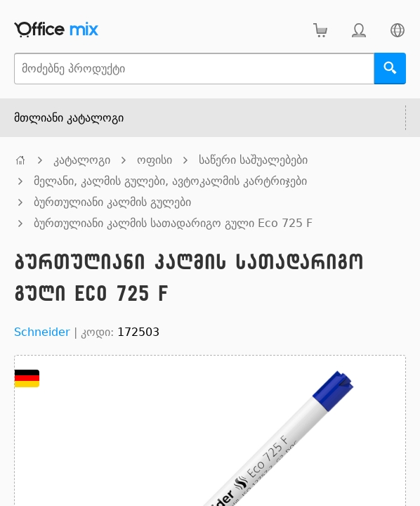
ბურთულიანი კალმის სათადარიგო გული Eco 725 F (173, 223)
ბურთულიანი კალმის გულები (112, 202)
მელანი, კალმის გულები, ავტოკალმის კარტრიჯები (170, 181)
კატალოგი (82, 160)
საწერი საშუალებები (253, 160)
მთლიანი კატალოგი (69, 118)
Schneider (42, 332)
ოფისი (155, 160)
